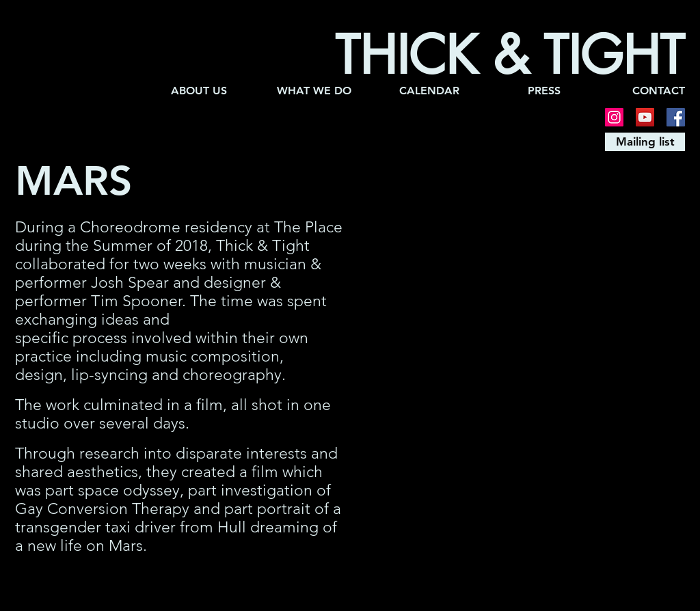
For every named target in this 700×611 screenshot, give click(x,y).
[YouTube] (645, 117)
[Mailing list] (645, 142)
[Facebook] (676, 117)
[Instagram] (614, 117)
